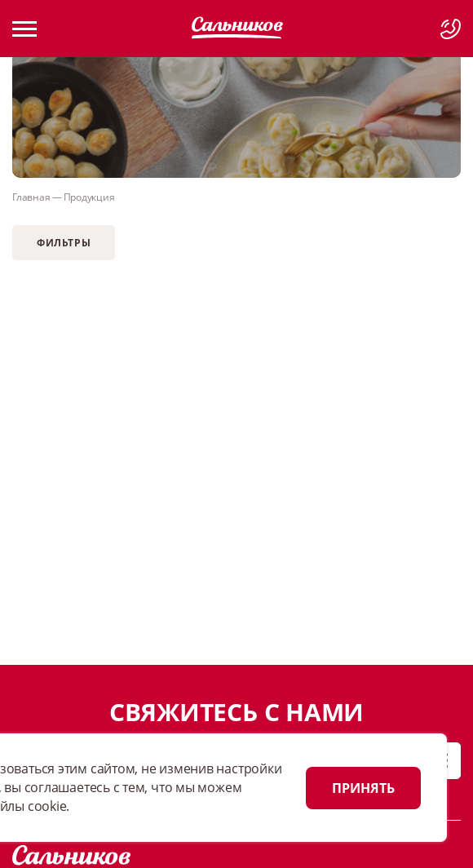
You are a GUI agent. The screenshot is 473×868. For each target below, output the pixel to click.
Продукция (89, 197)
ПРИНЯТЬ (363, 788)
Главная (31, 197)
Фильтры (64, 243)
